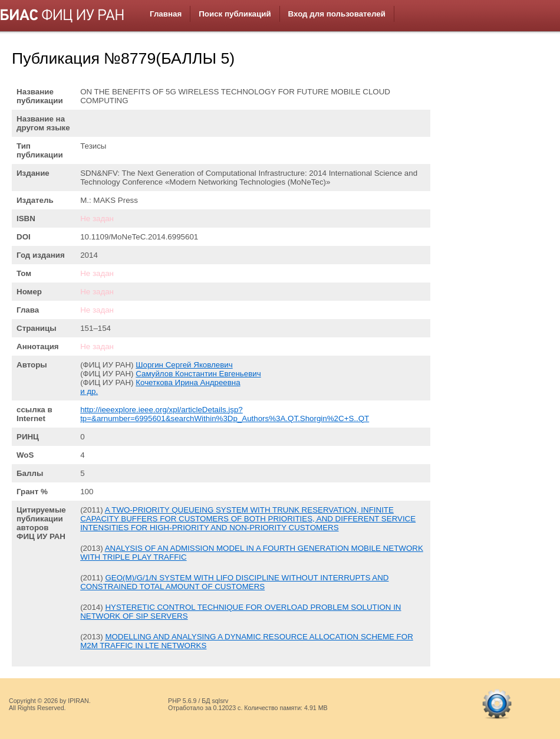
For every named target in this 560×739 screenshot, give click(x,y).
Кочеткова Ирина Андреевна (188, 382)
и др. (89, 391)
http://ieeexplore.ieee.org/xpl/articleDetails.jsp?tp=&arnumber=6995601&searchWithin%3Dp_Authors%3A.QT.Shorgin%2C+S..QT (225, 414)
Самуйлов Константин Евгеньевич (198, 374)
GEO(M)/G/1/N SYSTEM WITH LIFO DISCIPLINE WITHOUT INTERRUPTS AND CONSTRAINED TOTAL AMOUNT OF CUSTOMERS (234, 582)
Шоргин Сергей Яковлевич (184, 365)
